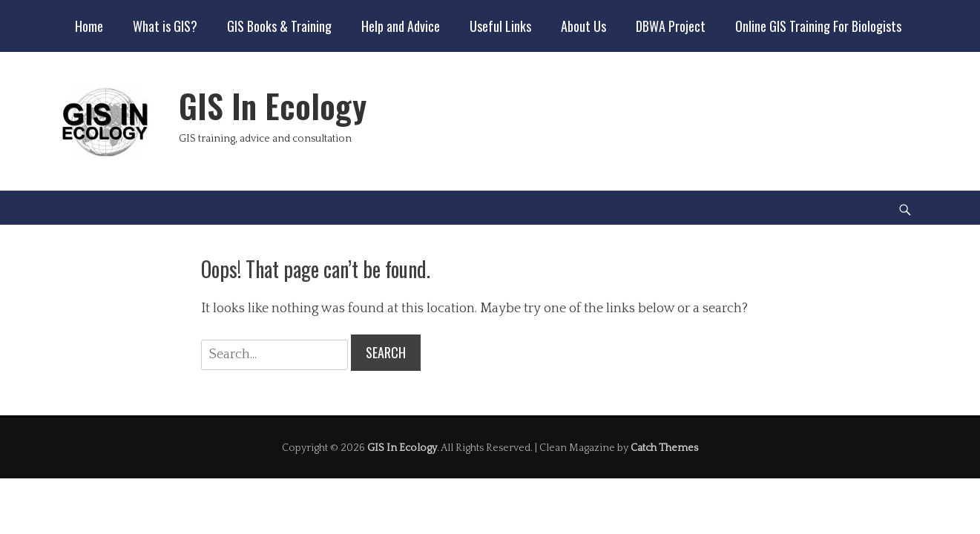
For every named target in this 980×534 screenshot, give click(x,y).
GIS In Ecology (273, 106)
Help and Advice (401, 26)
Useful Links (500, 26)
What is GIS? (165, 26)
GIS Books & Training (279, 26)
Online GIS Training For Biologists (818, 26)
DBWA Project (671, 26)
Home (89, 26)
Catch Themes (664, 448)
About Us (583, 26)
